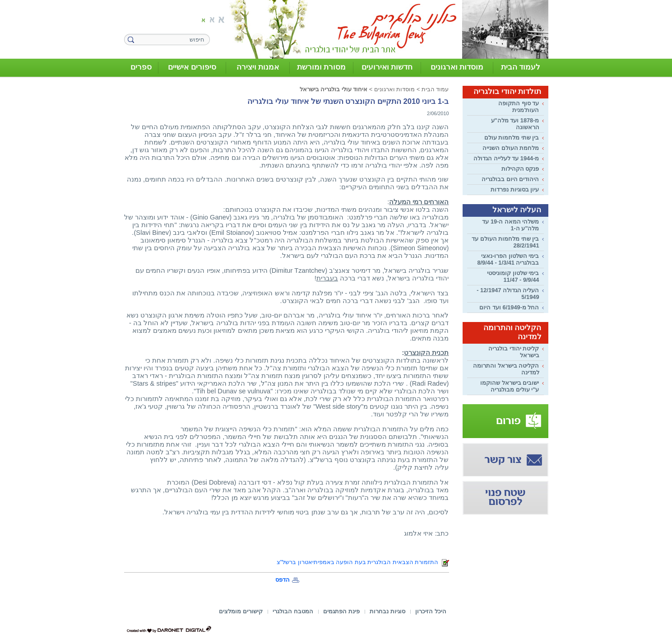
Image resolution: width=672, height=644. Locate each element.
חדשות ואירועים (387, 67)
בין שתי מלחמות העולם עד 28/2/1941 (505, 242)
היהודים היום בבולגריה (510, 179)
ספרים (141, 67)
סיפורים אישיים (192, 67)
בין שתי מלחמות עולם (512, 138)
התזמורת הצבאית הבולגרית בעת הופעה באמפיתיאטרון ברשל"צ (363, 562)
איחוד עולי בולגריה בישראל (334, 89)
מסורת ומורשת (322, 67)
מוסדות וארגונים (457, 67)
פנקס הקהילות (520, 169)
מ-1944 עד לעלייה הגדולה (506, 158)
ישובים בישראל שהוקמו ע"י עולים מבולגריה (510, 386)
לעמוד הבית (521, 67)
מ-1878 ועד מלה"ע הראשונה (515, 124)
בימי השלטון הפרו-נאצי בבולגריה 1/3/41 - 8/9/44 (508, 259)
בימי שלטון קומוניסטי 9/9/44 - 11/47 (513, 276)
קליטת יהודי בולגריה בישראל (514, 352)
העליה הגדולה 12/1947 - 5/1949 (508, 294)
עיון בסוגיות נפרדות (515, 189)
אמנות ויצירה (258, 67)
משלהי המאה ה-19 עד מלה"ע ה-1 (510, 225)
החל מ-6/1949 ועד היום (509, 307)
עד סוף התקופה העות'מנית (519, 107)
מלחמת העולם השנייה (511, 148)
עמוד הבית (435, 89)
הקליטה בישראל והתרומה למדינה (506, 369)
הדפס (283, 580)
